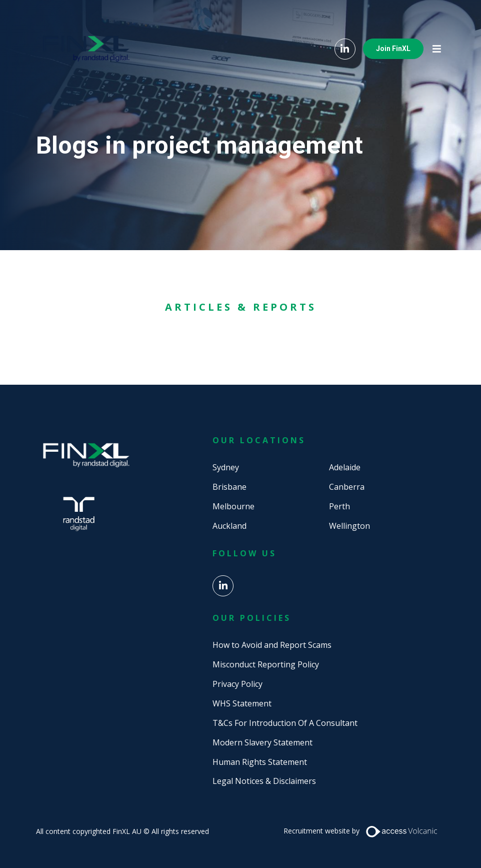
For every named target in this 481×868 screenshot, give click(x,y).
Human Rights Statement (260, 762)
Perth (339, 506)
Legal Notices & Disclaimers (264, 781)
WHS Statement (242, 703)
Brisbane (229, 487)
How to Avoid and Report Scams (272, 645)
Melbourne (233, 506)
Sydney (226, 467)
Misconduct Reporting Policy (266, 664)
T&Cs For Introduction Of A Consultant (285, 723)
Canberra (347, 487)
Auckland (229, 526)
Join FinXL (393, 49)
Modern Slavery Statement (262, 742)
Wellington (349, 526)
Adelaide (345, 467)
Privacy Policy (237, 684)
